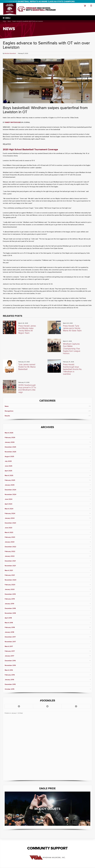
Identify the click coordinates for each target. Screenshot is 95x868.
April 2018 (8, 618)
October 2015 (10, 689)
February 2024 (10, 513)
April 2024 (8, 504)
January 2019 (9, 604)
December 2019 (10, 594)
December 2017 (10, 637)
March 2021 (9, 570)
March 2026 (9, 433)
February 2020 (10, 585)
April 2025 (8, 471)
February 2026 (10, 438)
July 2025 (8, 461)
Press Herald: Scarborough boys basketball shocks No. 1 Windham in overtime (72, 369)
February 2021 (10, 575)
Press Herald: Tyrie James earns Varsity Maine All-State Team (72, 328)
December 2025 (10, 447)
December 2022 (10, 547)
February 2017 (10, 651)
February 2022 (10, 551)
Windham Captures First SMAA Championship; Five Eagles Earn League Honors (72, 349)
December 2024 (10, 490)
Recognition (9, 411)
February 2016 (10, 675)
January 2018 (9, 632)
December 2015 (10, 684)
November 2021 (10, 566)
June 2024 (9, 499)
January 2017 (9, 656)
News (7, 406)
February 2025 (10, 480)
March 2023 (9, 532)
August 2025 (9, 457)
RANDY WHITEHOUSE (13, 122)
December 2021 (10, 561)
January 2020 (10, 589)
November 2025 (10, 452)
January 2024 (10, 518)
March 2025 (9, 475)
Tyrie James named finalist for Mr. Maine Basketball (27, 367)
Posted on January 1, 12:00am (14, 713)
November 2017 (10, 642)
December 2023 (10, 523)
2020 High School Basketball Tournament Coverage (30, 150)
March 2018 (9, 623)
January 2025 (10, 485)
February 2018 (10, 627)
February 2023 (10, 537)
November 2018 (10, 613)
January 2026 (10, 442)
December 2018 (10, 608)
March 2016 (9, 670)
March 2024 (9, 509)
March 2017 (9, 646)
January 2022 (10, 556)
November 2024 (10, 494)
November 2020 (10, 580)
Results (7, 416)
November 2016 (10, 665)
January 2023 (10, 542)
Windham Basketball (10, 54)
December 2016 (10, 661)
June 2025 (8, 466)
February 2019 (10, 599)
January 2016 (9, 680)
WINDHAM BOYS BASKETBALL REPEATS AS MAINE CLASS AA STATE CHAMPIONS (39, 2)
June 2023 (8, 528)
